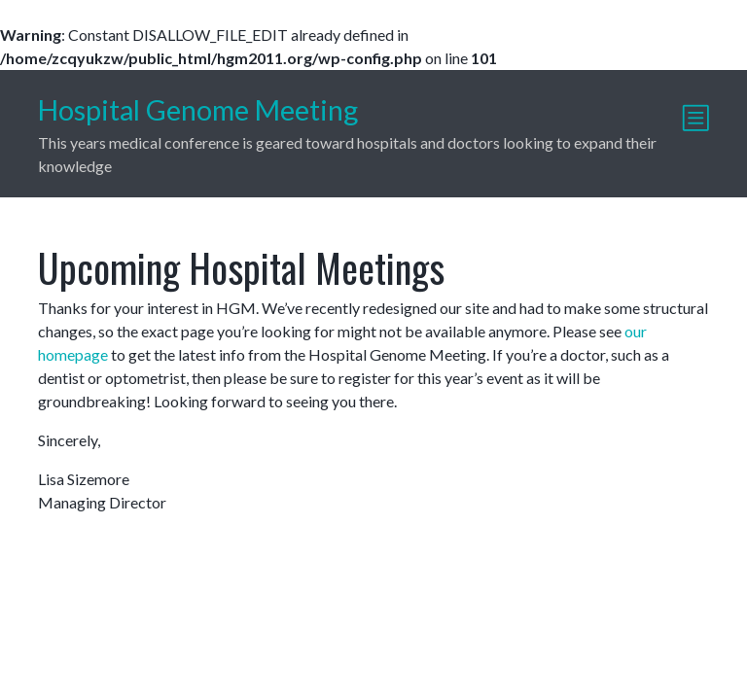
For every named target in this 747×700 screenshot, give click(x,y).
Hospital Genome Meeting (198, 110)
